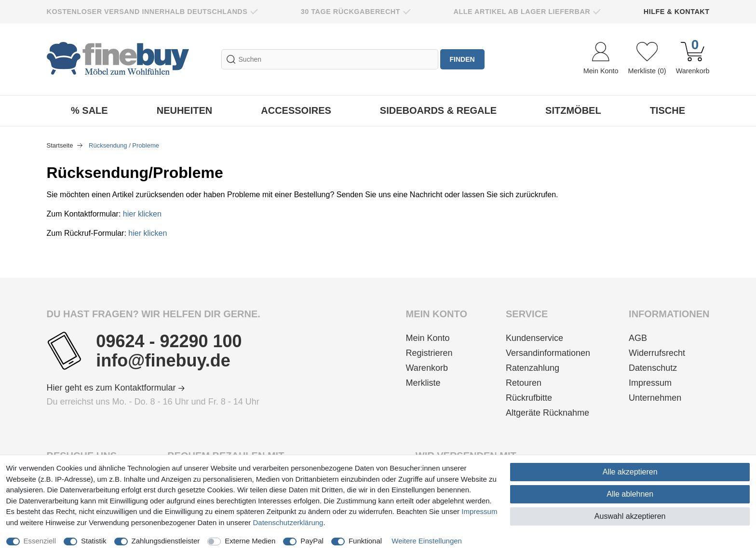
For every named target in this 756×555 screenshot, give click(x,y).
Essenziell (40, 541)
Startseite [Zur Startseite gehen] (61, 145)
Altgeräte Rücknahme (547, 413)
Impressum (650, 383)
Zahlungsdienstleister (166, 541)
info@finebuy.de (163, 361)
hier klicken (142, 214)
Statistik (94, 541)
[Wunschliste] (647, 59)
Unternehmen (655, 398)
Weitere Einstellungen (427, 541)
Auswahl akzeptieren (630, 516)
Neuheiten (185, 110)
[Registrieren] (437, 353)
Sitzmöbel (573, 110)
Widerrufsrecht (657, 353)
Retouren (524, 383)
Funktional (365, 541)
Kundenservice (534, 338)
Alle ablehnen (630, 494)
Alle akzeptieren (630, 472)
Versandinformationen (548, 353)
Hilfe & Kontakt (677, 12)
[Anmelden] (601, 59)
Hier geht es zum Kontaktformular (116, 388)
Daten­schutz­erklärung (288, 522)
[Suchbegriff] (330, 59)
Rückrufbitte (529, 398)
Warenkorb (427, 368)
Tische (668, 110)
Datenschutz (653, 368)
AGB (638, 338)
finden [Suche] (462, 59)
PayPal (312, 541)
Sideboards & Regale (438, 110)
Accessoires (296, 110)
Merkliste (423, 383)
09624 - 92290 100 (169, 341)
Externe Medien (250, 541)
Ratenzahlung (533, 368)
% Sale (89, 110)
